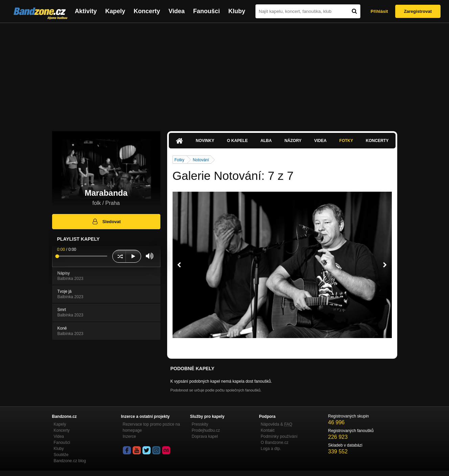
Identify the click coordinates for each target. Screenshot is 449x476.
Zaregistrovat (418, 11)
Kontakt (268, 430)
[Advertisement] (225, 74)
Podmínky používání (279, 436)
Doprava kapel (205, 436)
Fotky (346, 141)
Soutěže (61, 455)
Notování (201, 160)
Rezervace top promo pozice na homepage (151, 427)
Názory (293, 141)
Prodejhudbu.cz (206, 430)
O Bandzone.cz (275, 443)
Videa (177, 11)
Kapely (115, 11)
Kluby (237, 11)
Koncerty (147, 11)
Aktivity (86, 11)
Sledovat (106, 221)
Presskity (200, 424)
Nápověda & (277, 424)
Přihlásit (379, 11)
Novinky (205, 141)
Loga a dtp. (271, 449)
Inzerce (129, 436)
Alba (266, 141)
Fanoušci (207, 11)
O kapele (237, 141)
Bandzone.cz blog (70, 461)
